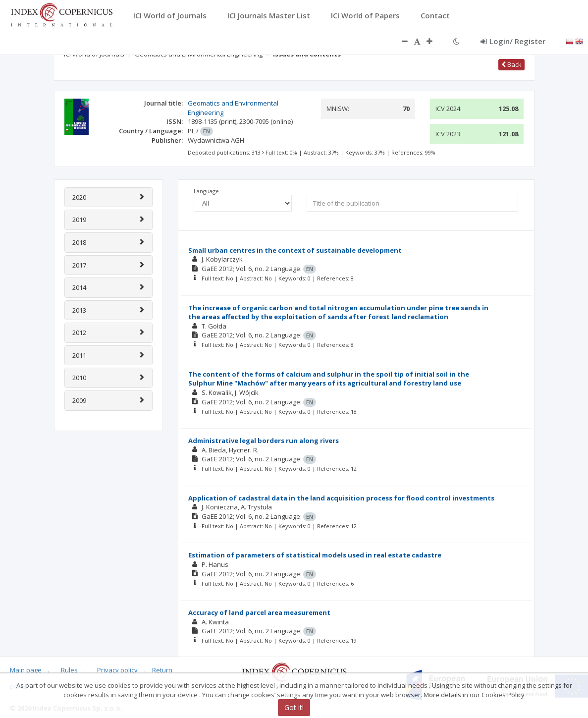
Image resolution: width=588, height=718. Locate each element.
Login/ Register (513, 41)
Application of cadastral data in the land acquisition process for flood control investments (341, 498)
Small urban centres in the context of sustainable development (295, 250)
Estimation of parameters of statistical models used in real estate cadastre (315, 555)
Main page (26, 670)
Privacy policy (117, 670)
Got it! (294, 707)
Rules (69, 670)
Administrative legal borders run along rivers (264, 441)
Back (511, 64)
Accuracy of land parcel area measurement (259, 612)
